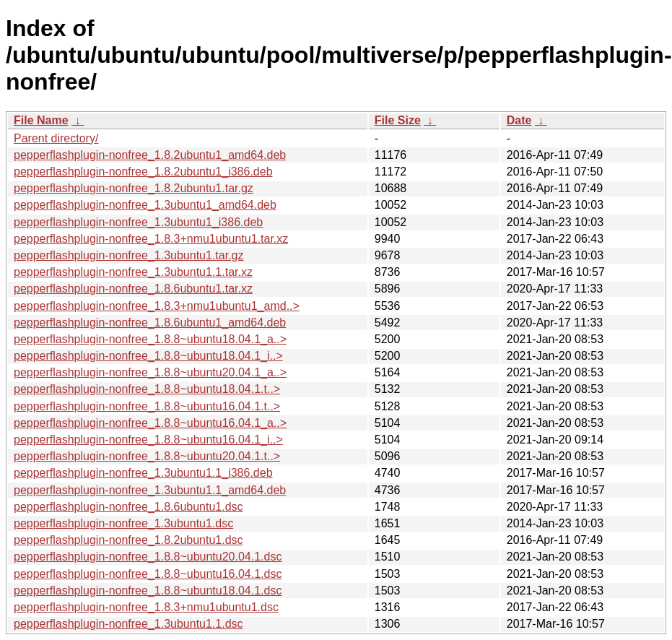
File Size (398, 120)
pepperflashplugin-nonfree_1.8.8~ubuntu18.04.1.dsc (148, 591)
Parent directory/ (56, 138)
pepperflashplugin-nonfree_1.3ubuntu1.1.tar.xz (133, 272)
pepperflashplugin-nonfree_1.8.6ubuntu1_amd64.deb (150, 323)
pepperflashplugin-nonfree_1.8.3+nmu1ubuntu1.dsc (146, 607)
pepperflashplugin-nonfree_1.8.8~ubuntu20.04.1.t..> (147, 456)
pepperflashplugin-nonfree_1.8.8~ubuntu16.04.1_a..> (150, 423)
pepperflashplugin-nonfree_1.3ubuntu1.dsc (123, 523)
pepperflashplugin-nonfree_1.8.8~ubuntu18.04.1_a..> (150, 339)
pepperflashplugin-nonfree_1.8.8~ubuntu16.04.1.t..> (147, 406)
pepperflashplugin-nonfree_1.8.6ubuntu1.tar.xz (133, 289)
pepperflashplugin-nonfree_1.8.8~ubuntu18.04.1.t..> (147, 389)
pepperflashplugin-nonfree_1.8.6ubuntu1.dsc (128, 507)
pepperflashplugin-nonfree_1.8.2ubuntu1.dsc (128, 540)
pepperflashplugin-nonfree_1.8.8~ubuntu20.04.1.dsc (148, 557)
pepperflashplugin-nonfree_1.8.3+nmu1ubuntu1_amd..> (157, 306)
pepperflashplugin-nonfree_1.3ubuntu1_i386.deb (138, 222)
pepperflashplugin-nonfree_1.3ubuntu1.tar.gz (128, 255)
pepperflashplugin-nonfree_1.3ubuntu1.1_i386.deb (143, 473)
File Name (41, 120)
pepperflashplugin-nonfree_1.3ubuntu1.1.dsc (128, 624)
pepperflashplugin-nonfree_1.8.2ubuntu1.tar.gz (134, 188)
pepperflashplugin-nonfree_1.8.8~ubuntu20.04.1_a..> (150, 372)
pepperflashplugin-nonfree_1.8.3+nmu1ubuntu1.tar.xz (151, 239)
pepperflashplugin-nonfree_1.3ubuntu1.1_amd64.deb (150, 490)
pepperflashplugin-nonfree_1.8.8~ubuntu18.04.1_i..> (148, 356)
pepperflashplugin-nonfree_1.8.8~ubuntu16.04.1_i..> (148, 440)
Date (519, 120)
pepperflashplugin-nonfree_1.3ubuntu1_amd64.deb (145, 205)
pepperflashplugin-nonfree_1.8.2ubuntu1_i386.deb (143, 172)
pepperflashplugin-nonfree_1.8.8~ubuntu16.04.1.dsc (148, 574)
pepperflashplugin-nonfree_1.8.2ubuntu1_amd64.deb (150, 155)
